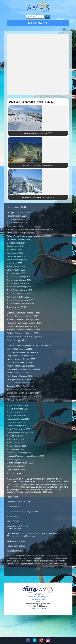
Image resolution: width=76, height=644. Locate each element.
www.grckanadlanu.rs (16, 551)
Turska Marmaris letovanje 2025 (20, 294)
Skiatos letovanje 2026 (16, 243)
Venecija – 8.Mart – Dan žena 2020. (22, 379)
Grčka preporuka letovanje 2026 (20, 213)
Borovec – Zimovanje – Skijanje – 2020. (23, 320)
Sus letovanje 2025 (15, 459)
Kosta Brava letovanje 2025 (18, 419)
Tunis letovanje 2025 (15, 449)
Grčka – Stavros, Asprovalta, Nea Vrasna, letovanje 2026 (30, 229)
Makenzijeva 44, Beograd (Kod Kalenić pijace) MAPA (38, 599)
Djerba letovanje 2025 (16, 470)
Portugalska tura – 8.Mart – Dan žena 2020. (25, 396)
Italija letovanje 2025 (15, 439)
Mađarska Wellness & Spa (18, 409)
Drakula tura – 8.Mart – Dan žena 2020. (23, 393)
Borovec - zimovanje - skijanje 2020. (38, 165)
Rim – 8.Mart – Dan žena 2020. (20, 376)
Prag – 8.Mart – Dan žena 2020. (20, 356)
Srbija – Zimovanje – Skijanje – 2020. (22, 326)
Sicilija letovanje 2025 (16, 443)
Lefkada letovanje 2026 (16, 256)
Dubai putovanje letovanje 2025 (20, 433)
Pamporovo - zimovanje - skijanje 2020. (38, 197)
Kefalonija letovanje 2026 (17, 260)
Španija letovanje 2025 (16, 412)
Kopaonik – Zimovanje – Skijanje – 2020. (24, 330)
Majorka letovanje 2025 (16, 416)
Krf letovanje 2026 (14, 250)
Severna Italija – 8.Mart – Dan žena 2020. (24, 369)
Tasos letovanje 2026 (16, 246)
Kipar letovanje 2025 (15, 436)
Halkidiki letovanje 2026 (17, 216)
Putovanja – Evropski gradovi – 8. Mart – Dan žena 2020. (30, 346)
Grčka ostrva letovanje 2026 (18, 240)
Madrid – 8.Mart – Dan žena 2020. (21, 383)
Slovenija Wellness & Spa (17, 406)
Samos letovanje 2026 (16, 270)
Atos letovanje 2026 (15, 226)
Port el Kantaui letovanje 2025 (19, 453)
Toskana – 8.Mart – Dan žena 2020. (21, 386)
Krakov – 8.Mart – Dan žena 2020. (21, 366)
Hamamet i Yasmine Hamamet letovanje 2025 (26, 456)
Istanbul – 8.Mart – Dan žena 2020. (21, 359)
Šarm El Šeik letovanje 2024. (19, 429)
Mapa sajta (38, 23)
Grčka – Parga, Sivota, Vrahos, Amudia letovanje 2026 (29, 236)
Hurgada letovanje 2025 (17, 426)
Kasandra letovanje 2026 (17, 223)
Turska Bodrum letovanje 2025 (19, 290)
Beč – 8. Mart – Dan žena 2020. (20, 349)
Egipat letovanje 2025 (16, 422)
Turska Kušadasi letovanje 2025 (20, 300)
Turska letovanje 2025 (16, 273)
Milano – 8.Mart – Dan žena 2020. (21, 373)
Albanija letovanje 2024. (17, 446)
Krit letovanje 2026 (14, 263)
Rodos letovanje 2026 (16, 267)
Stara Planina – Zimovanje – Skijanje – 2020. (25, 336)
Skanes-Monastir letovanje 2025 (20, 463)
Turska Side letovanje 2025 (18, 297)
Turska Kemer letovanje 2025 (19, 280)
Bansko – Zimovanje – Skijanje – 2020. (23, 316)
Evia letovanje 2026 (15, 253)
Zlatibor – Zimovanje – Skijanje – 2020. (23, 333)
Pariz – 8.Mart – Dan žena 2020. (20, 363)
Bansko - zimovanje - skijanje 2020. (38, 133)
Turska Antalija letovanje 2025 (19, 287)
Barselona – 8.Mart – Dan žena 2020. (22, 390)
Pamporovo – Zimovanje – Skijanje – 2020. (24, 323)
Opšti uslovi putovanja (16, 541)
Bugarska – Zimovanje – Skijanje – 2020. (24, 313)
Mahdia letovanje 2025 (16, 466)
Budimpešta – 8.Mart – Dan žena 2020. (23, 352)
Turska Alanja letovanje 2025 (19, 277)
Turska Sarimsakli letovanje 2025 (20, 304)
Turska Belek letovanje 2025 (18, 283)
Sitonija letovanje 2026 (16, 219)
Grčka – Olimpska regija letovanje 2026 (23, 233)
